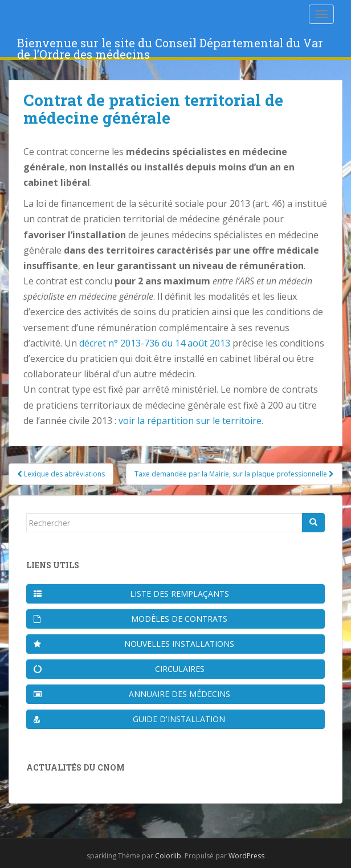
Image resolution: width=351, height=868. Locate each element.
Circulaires (119, 669)
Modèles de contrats (130, 619)
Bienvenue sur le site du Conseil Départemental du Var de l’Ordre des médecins (170, 46)
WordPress (246, 856)
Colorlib (168, 856)
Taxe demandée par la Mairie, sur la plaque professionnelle (234, 474)
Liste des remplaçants (131, 594)
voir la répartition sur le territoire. (191, 421)
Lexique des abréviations (61, 474)
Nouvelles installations (134, 644)
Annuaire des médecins (132, 694)
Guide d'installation (129, 719)
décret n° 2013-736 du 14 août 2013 (155, 343)
